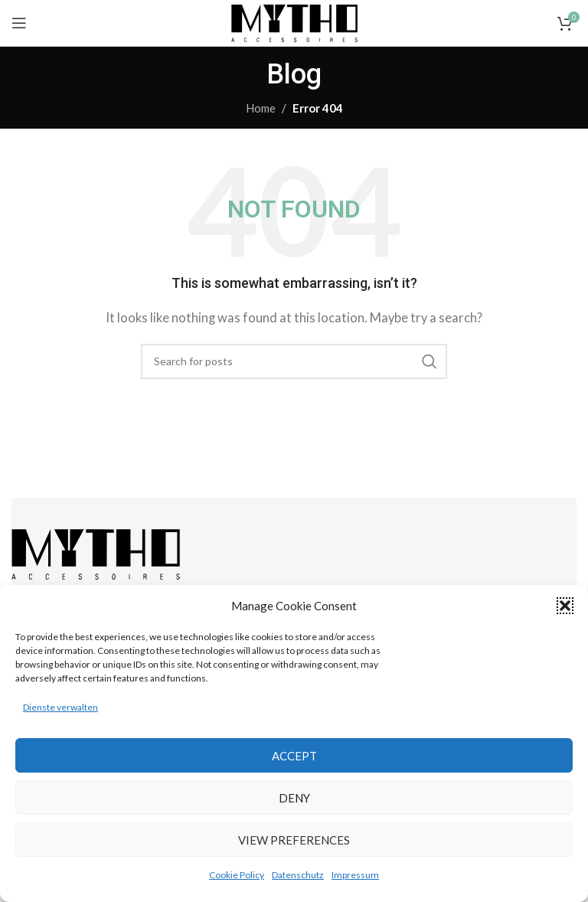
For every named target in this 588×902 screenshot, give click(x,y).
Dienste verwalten (60, 707)
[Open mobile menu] (19, 23)
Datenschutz (298, 875)
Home (261, 108)
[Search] (294, 361)
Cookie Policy (237, 875)
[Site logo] (294, 21)
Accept (294, 756)
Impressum (355, 875)
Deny (294, 798)
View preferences (294, 840)
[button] (565, 606)
